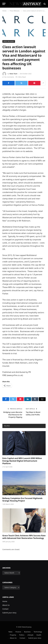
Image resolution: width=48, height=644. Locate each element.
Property (13, 635)
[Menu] (4, 4)
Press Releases (9, 41)
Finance (18, 632)
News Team (13, 74)
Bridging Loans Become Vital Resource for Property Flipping (13, 415)
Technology (38, 632)
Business (27, 632)
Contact (5, 609)
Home (5, 601)
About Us (6, 605)
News (10, 632)
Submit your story (9, 613)
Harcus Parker (9, 116)
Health (39, 635)
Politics (22, 635)
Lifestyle (30, 635)
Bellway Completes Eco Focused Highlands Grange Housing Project (22, 500)
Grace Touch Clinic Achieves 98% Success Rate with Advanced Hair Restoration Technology (24, 537)
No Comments (8, 77)
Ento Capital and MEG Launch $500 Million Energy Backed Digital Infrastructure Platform (22, 461)
